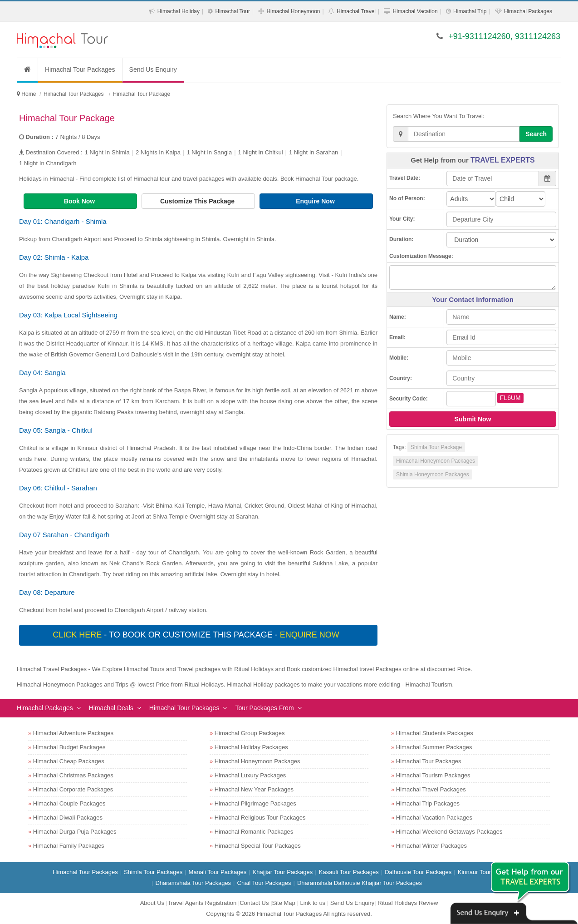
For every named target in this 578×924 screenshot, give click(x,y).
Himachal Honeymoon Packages (436, 461)
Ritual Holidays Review (408, 903)
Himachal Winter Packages (431, 846)
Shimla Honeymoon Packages (433, 474)
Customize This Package (198, 201)
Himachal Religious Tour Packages (260, 818)
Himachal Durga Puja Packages (75, 832)
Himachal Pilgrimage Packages (255, 803)
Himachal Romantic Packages (254, 832)
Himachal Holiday (179, 11)
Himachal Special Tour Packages (258, 846)
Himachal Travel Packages (431, 789)
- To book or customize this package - (197, 635)
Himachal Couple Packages (69, 803)
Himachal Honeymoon (293, 11)
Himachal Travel (356, 11)
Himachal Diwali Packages (68, 818)
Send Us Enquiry (153, 69)
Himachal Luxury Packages (250, 775)
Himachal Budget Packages (69, 747)
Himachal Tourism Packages (433, 775)
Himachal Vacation (415, 11)
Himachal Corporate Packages (73, 789)
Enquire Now (316, 201)
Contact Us (254, 903)
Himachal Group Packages (250, 733)
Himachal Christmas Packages (73, 775)
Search (536, 134)
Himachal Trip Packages (428, 803)
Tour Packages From (264, 708)
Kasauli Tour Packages (349, 872)
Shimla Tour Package (436, 447)
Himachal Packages (528, 11)
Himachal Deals (111, 708)
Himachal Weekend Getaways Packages (449, 832)
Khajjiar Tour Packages (283, 872)
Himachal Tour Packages (80, 69)
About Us (152, 903)
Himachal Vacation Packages (434, 818)
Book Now (80, 201)
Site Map (284, 903)
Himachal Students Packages (435, 733)
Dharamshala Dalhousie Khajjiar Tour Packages (360, 883)
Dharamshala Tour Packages (193, 883)
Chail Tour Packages (264, 883)
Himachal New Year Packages (254, 789)
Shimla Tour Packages (153, 872)
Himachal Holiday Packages (251, 747)
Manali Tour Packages (218, 872)
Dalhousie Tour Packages (418, 872)
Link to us (313, 903)
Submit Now (473, 419)
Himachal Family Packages (69, 846)
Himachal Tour (232, 11)
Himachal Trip (470, 11)
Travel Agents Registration (202, 903)
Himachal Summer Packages (434, 747)
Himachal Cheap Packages (69, 761)
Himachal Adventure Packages (73, 733)
